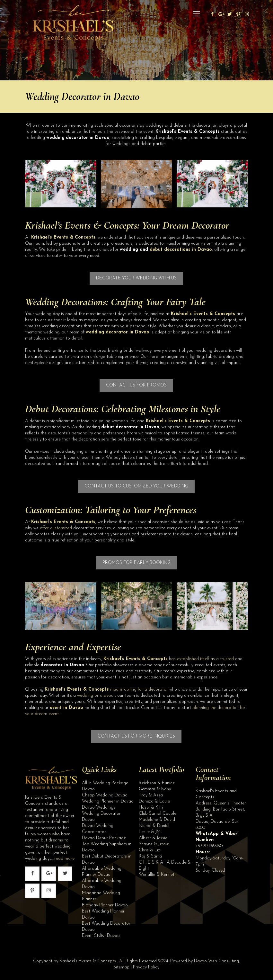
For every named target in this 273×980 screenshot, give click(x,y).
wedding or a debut (96, 696)
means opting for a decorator (106, 690)
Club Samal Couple (158, 814)
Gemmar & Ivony (155, 789)
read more (64, 859)
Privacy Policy (146, 967)
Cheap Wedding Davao (105, 795)
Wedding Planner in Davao (108, 801)
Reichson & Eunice (157, 783)
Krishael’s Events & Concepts (81, 225)
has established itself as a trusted (169, 659)
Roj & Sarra (150, 856)
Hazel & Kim (151, 808)
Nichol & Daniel (154, 826)
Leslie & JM (150, 832)
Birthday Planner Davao (105, 905)
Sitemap (121, 967)
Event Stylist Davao (101, 936)
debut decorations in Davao (181, 250)
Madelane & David (157, 820)
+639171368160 (209, 846)
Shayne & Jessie (154, 844)
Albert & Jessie (153, 838)
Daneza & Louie (154, 801)
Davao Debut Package (104, 838)
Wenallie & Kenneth (158, 875)
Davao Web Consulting (216, 961)
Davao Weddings (99, 808)
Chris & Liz (149, 850)
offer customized (56, 528)
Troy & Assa (151, 795)
